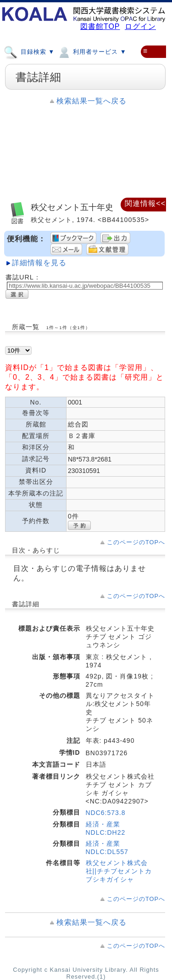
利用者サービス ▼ (92, 51)
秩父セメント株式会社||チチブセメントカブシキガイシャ (119, 871)
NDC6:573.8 (106, 813)
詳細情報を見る (39, 263)
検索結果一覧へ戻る (92, 101)
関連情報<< (145, 203)
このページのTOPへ (136, 542)
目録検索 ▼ (29, 51)
